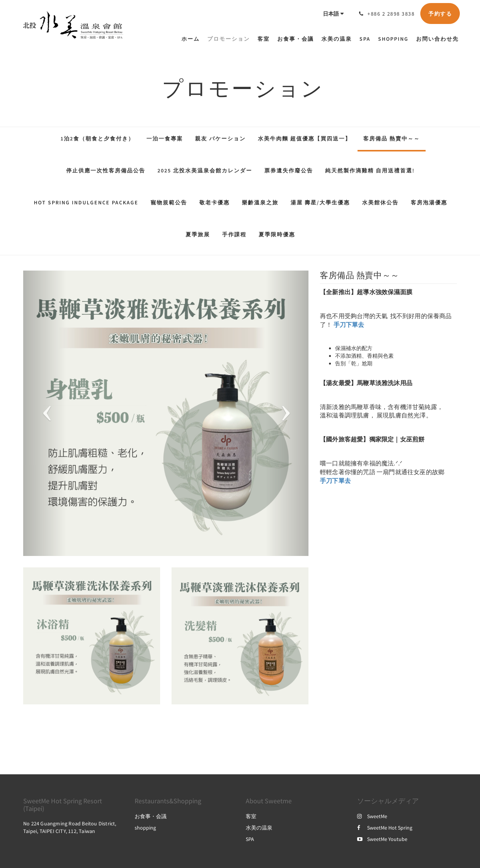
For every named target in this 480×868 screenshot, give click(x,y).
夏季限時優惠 (277, 234)
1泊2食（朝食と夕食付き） (97, 139)
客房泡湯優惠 (429, 202)
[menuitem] (192, 39)
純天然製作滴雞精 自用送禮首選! (370, 170)
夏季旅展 (198, 234)
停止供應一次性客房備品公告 (106, 170)
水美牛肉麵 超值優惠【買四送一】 (304, 139)
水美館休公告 (380, 202)
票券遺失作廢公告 (289, 170)
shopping (145, 828)
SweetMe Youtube (382, 839)
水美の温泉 (259, 828)
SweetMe (372, 816)
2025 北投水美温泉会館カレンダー (205, 170)
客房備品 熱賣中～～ (392, 139)
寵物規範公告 (169, 202)
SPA (250, 839)
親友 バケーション (220, 139)
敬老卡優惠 (215, 202)
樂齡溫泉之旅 (260, 202)
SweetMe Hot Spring (385, 828)
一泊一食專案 (165, 139)
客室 (251, 816)
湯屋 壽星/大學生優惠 (320, 202)
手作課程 (234, 234)
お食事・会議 (151, 816)
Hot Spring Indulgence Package (86, 202)
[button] (45, 413)
